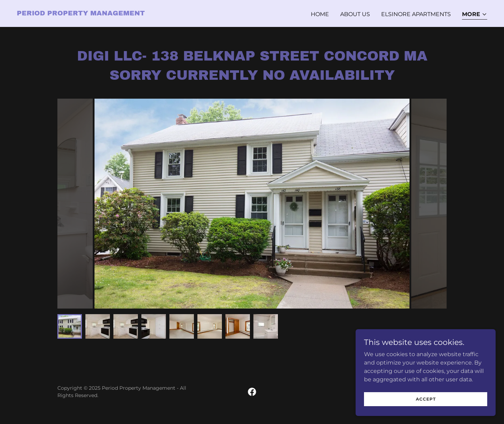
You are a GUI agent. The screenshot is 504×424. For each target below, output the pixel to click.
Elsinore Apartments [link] (416, 14)
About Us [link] (355, 14)
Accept (426, 399)
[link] (81, 13)
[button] (475, 15)
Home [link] (320, 14)
